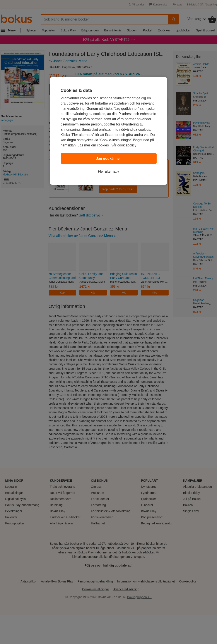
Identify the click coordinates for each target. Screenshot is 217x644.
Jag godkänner (109, 159)
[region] (109, 131)
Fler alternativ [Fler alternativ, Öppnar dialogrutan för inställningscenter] (108, 171)
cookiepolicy (127, 145)
